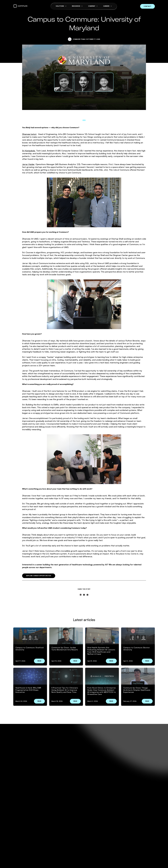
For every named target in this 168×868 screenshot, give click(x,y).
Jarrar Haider (28, 164)
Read (39, 661)
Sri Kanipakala (29, 151)
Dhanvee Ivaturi (29, 134)
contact (147, 6)
